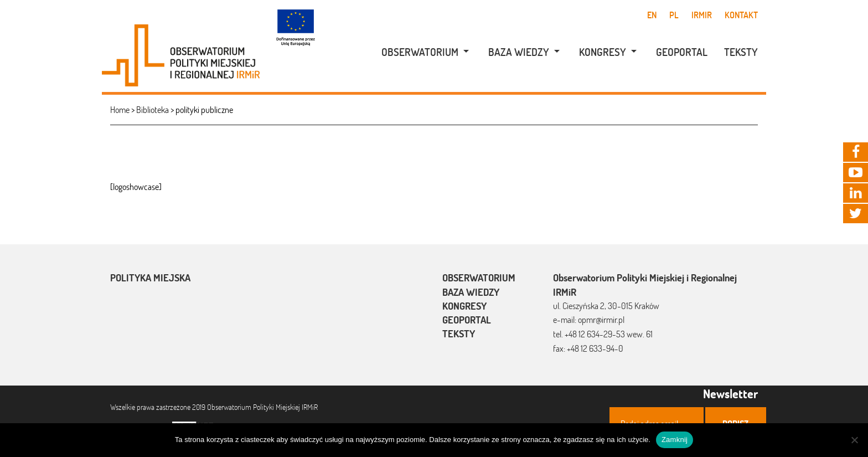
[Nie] (854, 440)
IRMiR (702, 15)
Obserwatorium (420, 52)
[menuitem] (419, 52)
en (652, 15)
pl (674, 15)
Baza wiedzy (519, 52)
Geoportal (682, 52)
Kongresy (603, 52)
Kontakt (741, 15)
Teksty (741, 52)
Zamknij (675, 440)
